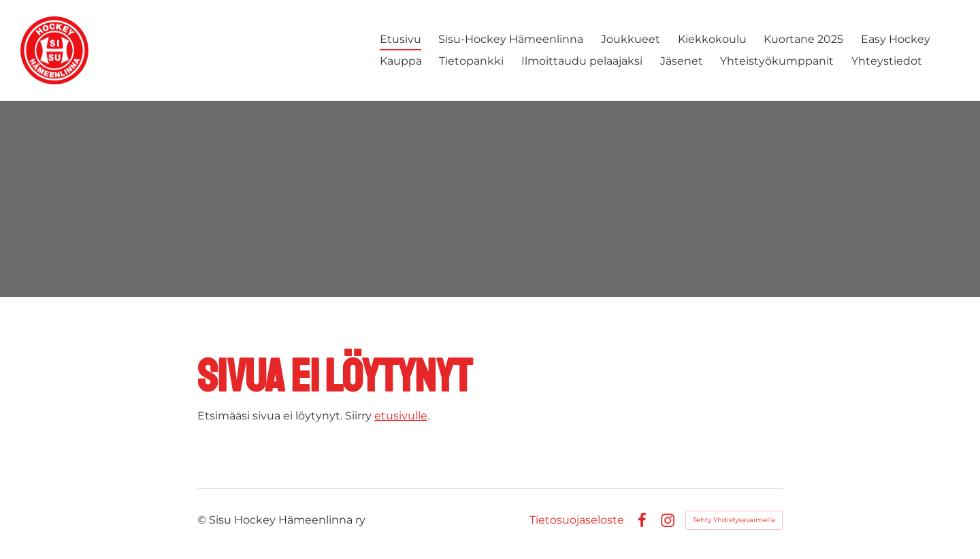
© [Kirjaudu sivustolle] (203, 520)
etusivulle (401, 416)
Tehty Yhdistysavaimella (734, 520)
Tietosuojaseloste (577, 520)
